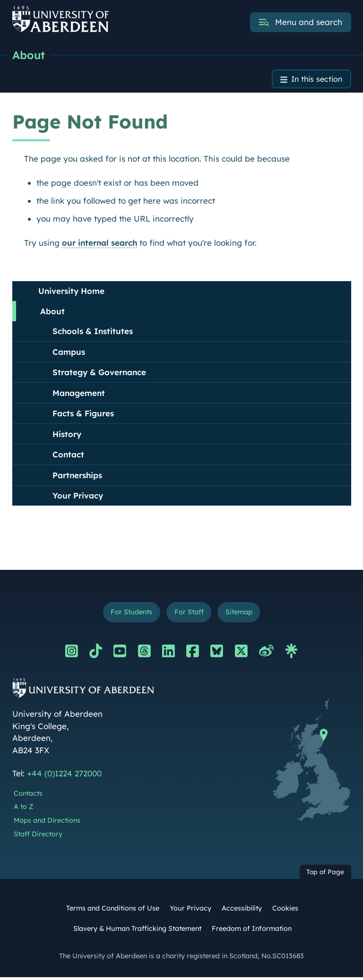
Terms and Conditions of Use (113, 911)
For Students (129, 614)
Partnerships (77, 477)
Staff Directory (38, 836)
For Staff (189, 614)
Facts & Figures (83, 415)
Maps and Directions (47, 823)
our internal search (99, 244)
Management (79, 394)
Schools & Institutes (93, 332)
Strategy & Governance (99, 374)
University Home (71, 292)
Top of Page (325, 874)
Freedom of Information (252, 931)
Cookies (285, 911)
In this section (315, 80)
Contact (68, 456)
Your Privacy (78, 497)
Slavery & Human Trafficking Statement (137, 931)
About (29, 55)
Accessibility (242, 911)
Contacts (28, 796)
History (67, 435)
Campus (69, 353)
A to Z (23, 809)
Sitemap (242, 614)
